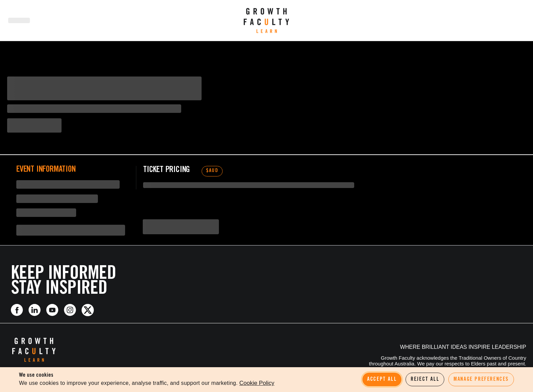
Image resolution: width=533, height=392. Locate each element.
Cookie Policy (257, 383)
